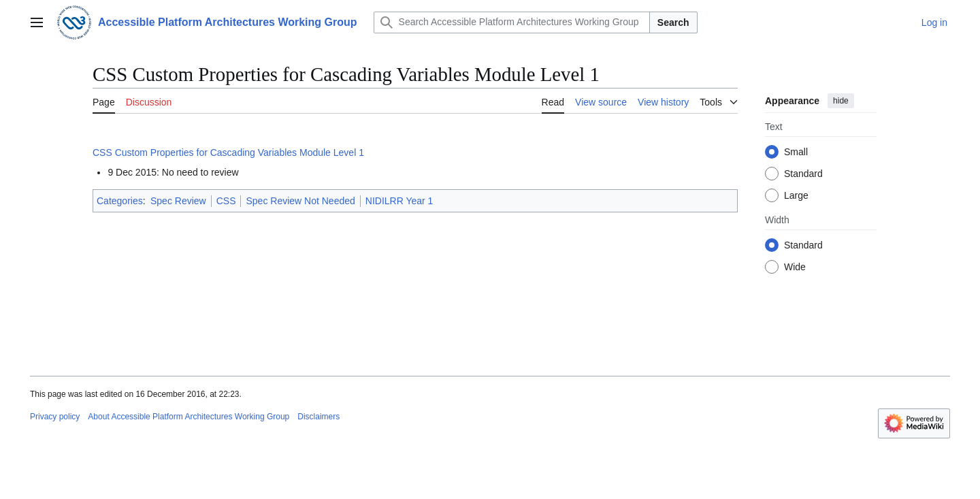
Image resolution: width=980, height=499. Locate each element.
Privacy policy (55, 417)
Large (796, 195)
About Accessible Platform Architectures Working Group (189, 417)
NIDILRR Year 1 (399, 201)
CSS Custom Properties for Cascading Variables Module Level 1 (228, 152)
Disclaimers (318, 417)
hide (841, 101)
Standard (803, 174)
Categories (120, 201)
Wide (795, 267)
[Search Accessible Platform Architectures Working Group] (512, 22)
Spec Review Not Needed (300, 201)
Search (673, 22)
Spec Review (178, 201)
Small (796, 152)
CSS (226, 201)
